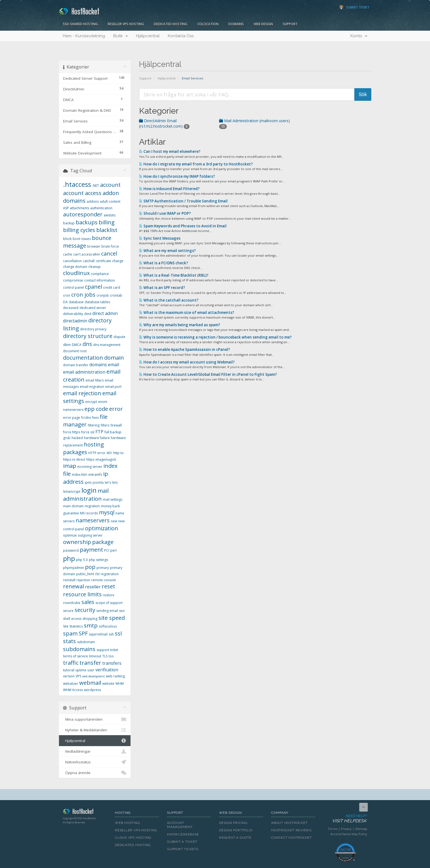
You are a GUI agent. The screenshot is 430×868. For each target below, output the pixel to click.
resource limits (82, 594)
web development (94, 676)
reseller (93, 587)
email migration (92, 387)
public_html (85, 574)
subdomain (86, 642)
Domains (236, 24)
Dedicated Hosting (171, 24)
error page (72, 418)
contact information (100, 280)
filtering (94, 425)
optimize (70, 535)
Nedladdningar (95, 751)
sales (88, 602)
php (69, 558)
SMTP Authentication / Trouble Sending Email (183, 201)
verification (107, 670)
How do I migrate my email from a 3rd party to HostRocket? (196, 164)
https (90, 459)
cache (68, 254)
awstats (110, 215)
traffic (71, 663)
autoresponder (83, 214)
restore (109, 595)
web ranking (115, 676)
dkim (67, 345)
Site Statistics (73, 626)
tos (111, 656)
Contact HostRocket (292, 838)
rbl (97, 574)
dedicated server (93, 308)
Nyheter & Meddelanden (95, 730)
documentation (83, 358)
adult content (110, 201)
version (69, 676)
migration (92, 506)
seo (122, 611)
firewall (116, 425)
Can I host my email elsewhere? (170, 151)
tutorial (69, 670)
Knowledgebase (183, 834)
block (67, 239)
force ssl (88, 432)
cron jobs (83, 295)
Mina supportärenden (95, 719)
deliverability (73, 314)
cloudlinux (76, 273)
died (88, 314)
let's (108, 482)
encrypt (91, 402)
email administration (84, 372)
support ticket (107, 650)
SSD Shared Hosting (80, 24)
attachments (80, 208)
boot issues (82, 239)
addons (93, 201)
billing (107, 222)
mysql (107, 512)
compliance (100, 274)
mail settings (113, 499)
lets (115, 482)
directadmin (75, 321)
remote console (104, 580)
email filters (95, 380)
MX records (89, 513)
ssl (118, 633)
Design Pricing (233, 823)
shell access (72, 619)
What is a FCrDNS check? (164, 263)
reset (108, 586)
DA (65, 302)
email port (113, 387)
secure (68, 611)
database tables (97, 302)
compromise (73, 280)
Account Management (180, 825)
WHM (120, 684)
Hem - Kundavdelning (84, 36)
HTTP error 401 (100, 453)
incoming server (90, 467)
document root (75, 351)
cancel (109, 253)
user (91, 670)
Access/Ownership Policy (349, 834)
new (114, 521)
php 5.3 (82, 560)
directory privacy (93, 329)
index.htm (80, 475)
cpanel (94, 287)
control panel (73, 287)
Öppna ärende (95, 773)
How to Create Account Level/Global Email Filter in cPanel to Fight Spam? (208, 374)
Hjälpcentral (148, 36)
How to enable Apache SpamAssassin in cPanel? (185, 350)
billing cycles (79, 230)
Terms (333, 829)
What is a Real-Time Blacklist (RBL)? (174, 275)
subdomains (79, 649)
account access (82, 193)
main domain (73, 506)
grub (67, 438)
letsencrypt (72, 492)
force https (72, 432)
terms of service (76, 656)
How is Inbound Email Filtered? (169, 189)
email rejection (82, 393)
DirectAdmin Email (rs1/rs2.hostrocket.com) (164, 123)
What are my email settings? (167, 251)
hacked (77, 438)
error (116, 409)
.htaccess (77, 184)
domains (98, 365)
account (110, 185)
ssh (111, 634)
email (114, 365)
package (103, 542)
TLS (105, 656)
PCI (107, 550)
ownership (77, 542)
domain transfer (76, 365)
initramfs (95, 475)
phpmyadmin (73, 568)
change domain (75, 267)
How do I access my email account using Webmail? (187, 362)
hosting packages (84, 448)
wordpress (92, 690)
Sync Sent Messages (160, 238)
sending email (107, 611)
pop (90, 567)
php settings (98, 560)
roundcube (72, 603)
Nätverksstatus (95, 762)
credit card (112, 287)
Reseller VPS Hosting (126, 24)
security (85, 610)
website (108, 684)
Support (290, 24)
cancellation (72, 261)
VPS (78, 676)
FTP (99, 432)
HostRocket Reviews (291, 830)
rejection (83, 580)
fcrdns (86, 418)
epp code (96, 409)
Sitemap (361, 829)
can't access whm (87, 254)
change (118, 261)
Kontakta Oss (181, 36)
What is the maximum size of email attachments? (187, 313)
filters (105, 425)
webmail (90, 683)
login (89, 490)
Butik (121, 36)
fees (95, 418)
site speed (112, 618)
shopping (90, 619)
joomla (98, 482)
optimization (102, 528)
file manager (85, 421)
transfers (112, 663)
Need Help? (345, 819)
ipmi (88, 482)
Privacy (346, 829)
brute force (110, 246)
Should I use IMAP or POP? (165, 213)
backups (87, 222)
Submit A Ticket (182, 842)
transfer (90, 663)
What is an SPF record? (162, 288)
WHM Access (73, 690)
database (76, 302)
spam (70, 633)
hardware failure (97, 438)
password (71, 550)
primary (103, 568)
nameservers (93, 520)
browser (94, 246)
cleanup (94, 267)
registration (110, 574)
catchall (89, 261)
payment (91, 550)
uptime (81, 670)
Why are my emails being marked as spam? (180, 325)
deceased (71, 308)
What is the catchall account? (169, 300)
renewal (73, 586)
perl (113, 550)
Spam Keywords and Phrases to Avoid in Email (183, 226)
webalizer (71, 684)
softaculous (108, 626)
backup (69, 223)
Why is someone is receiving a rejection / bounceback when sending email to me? (215, 337)
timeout (95, 656)
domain (114, 358)
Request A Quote (235, 838)
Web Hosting (128, 823)
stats (70, 641)
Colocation (208, 24)
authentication (101, 208)
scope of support (109, 603)
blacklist (107, 230)
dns (87, 344)
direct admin (105, 313)
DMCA (77, 345)
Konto (359, 36)
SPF (83, 633)
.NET (96, 186)
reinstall (69, 580)
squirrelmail (98, 634)
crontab (116, 295)
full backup (113, 432)
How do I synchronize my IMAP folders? (177, 176)
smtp (91, 625)
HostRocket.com (85, 812)
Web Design (263, 24)
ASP (66, 208)
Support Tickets (183, 849)
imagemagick (106, 459)
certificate (103, 261)
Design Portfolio (236, 830)
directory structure (88, 336)
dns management (107, 345)
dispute (119, 337)
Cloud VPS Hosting (133, 838)
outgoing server (90, 535)
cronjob (103, 295)
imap (70, 466)
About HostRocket (289, 823)
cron (67, 295)
